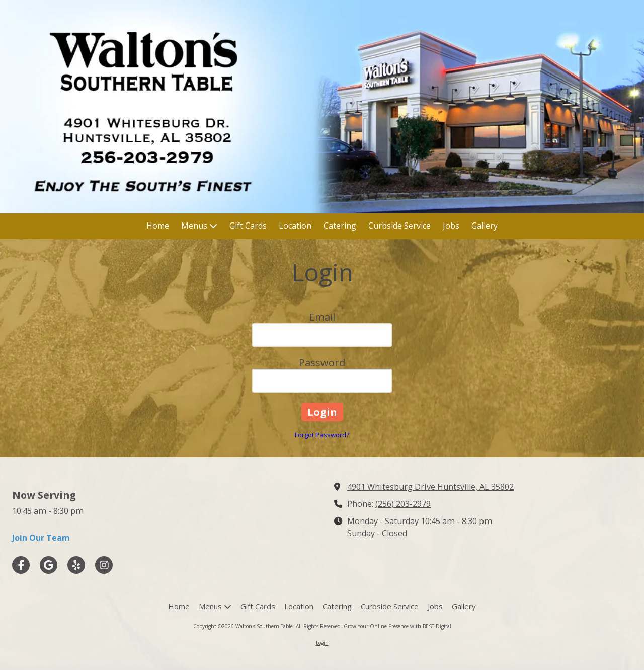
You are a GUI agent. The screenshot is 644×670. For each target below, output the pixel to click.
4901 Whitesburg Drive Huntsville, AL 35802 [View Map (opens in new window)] (430, 487)
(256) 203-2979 (403, 504)
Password (322, 363)
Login (322, 643)
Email (322, 317)
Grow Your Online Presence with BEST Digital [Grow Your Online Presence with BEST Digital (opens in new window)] (397, 626)
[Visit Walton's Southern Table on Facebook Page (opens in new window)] (21, 565)
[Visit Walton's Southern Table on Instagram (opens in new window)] (104, 565)
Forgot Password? (322, 435)
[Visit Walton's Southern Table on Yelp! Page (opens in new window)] (76, 565)
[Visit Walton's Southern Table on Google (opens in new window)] (49, 565)
